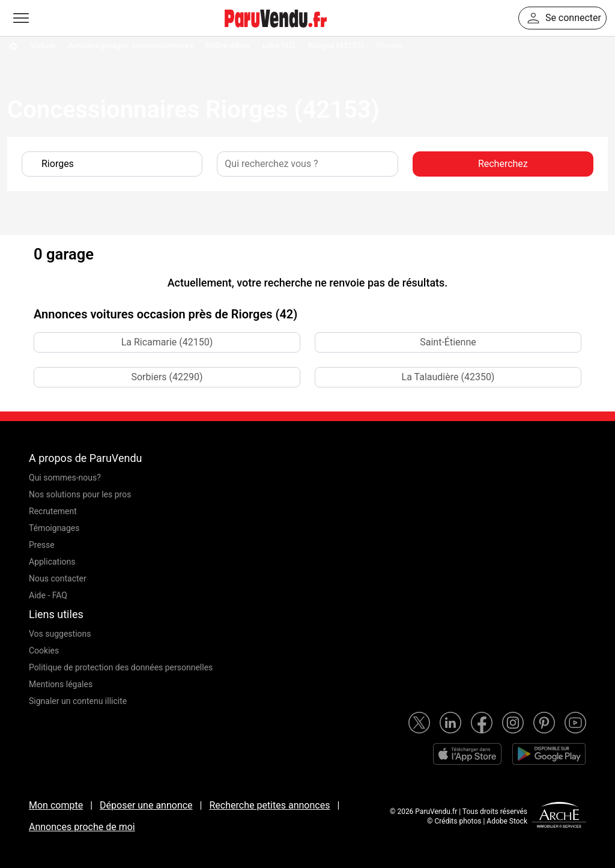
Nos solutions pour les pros (80, 494)
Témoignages (54, 528)
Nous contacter (58, 578)
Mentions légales (61, 684)
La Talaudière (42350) (448, 377)
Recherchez (503, 164)
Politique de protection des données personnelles (121, 667)
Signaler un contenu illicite (78, 701)
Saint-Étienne (448, 342)
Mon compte (56, 805)
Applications (52, 562)
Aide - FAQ (48, 595)
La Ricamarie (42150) (167, 342)
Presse (42, 545)
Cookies (44, 651)
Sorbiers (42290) (167, 377)
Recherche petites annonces (269, 805)
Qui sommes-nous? (65, 478)
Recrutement (53, 511)
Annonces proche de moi (82, 827)
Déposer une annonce (146, 805)
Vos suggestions (60, 634)
